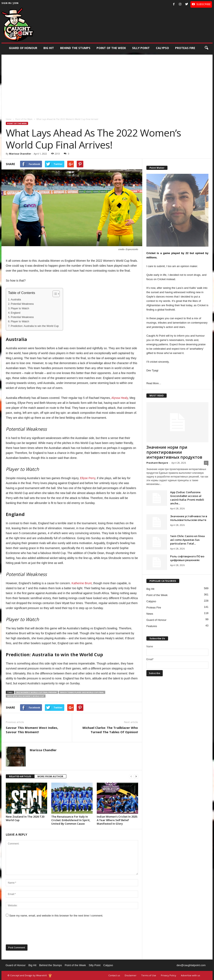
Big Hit (49, 48)
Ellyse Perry (88, 478)
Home (9, 119)
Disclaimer (131, 975)
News (150, 614)
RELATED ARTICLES (20, 776)
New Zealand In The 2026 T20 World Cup (25, 818)
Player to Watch (20, 308)
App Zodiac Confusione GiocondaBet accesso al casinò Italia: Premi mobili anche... (187, 498)
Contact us (114, 975)
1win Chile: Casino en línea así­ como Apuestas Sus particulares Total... (187, 540)
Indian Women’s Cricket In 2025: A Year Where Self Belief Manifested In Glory (117, 820)
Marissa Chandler (20, 154)
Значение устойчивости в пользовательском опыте (189, 518)
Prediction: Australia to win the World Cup (35, 326)
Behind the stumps (75, 48)
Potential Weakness (22, 304)
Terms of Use (149, 975)
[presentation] (37, 932)
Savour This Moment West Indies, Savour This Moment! (32, 730)
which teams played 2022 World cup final (82, 692)
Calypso (162, 48)
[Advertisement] (107, 84)
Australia (16, 300)
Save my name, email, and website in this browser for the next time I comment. (56, 916)
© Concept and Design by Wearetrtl (27, 975)
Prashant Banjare (157, 463)
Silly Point (141, 48)
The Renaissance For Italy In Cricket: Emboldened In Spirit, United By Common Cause (71, 820)
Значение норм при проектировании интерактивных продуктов (174, 452)
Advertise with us (190, 975)
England (16, 313)
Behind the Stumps (50, 965)
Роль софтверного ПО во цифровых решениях (187, 558)
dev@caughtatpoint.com (191, 965)
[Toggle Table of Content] (54, 294)
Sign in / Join (10, 3)
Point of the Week (111, 48)
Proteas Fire (185, 48)
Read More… (154, 383)
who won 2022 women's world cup (26, 696)
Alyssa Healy (120, 398)
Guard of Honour (23, 48)
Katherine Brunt (82, 583)
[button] (206, 48)
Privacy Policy (169, 975)
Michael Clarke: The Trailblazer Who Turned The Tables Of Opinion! (110, 730)
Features (152, 626)
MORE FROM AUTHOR (50, 776)
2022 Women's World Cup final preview (36, 692)
